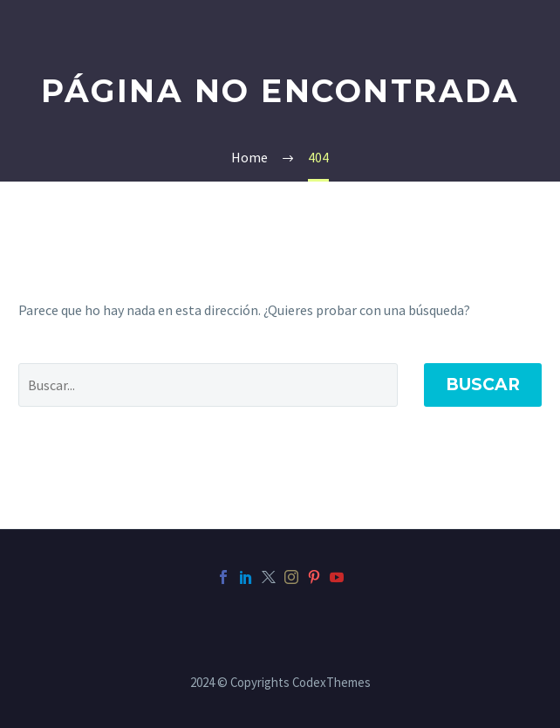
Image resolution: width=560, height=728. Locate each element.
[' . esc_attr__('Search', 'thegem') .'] (208, 385)
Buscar (483, 385)
